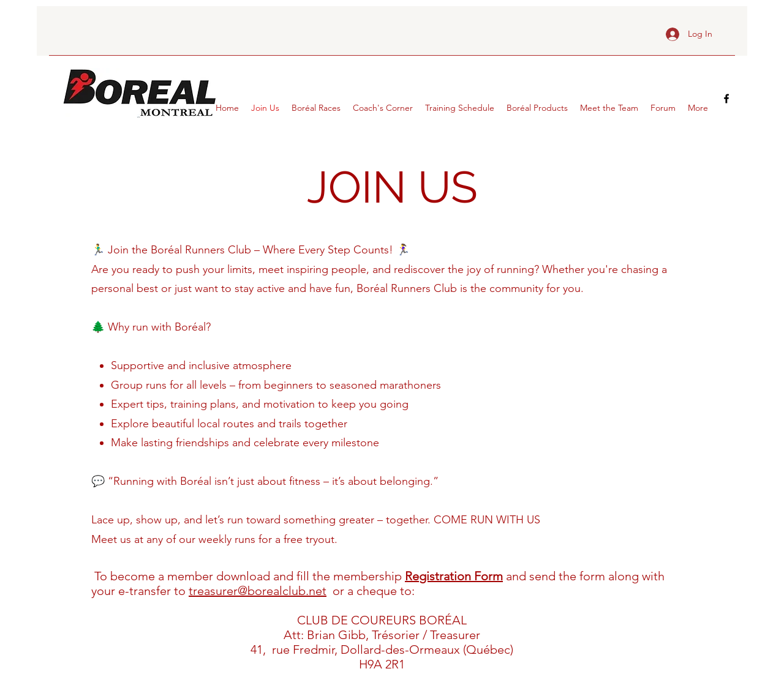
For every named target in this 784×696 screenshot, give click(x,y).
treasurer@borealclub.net (258, 591)
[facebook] (726, 99)
